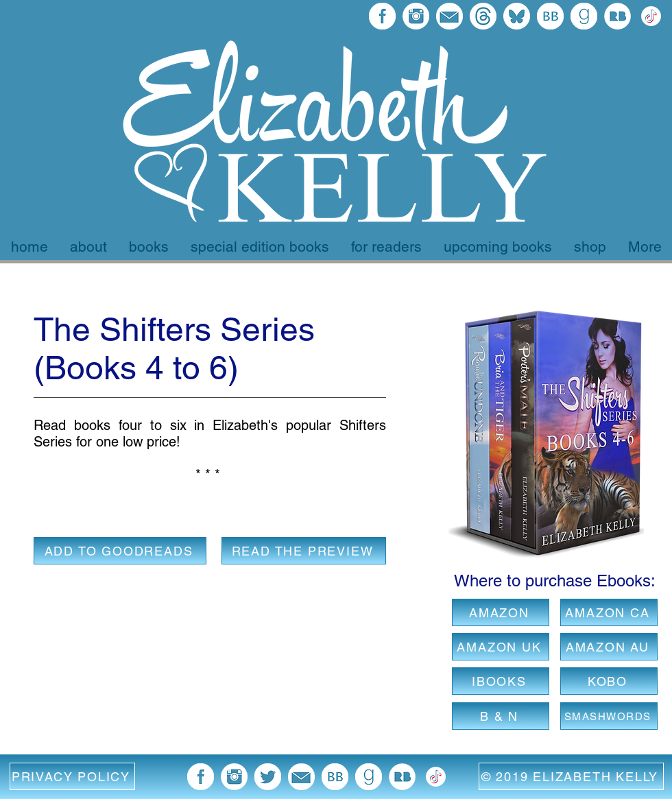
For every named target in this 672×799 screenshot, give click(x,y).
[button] (72, 776)
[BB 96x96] (550, 16)
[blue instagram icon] (416, 16)
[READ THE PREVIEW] (304, 551)
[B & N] (501, 716)
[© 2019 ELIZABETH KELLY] (571, 776)
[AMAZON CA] (609, 612)
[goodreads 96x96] (584, 16)
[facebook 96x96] (382, 16)
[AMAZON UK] (501, 647)
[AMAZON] (501, 612)
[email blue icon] (449, 16)
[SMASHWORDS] (609, 716)
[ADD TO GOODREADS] (120, 551)
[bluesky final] (517, 16)
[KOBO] (609, 681)
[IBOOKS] (501, 681)
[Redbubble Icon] (617, 16)
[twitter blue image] (268, 777)
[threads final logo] (483, 16)
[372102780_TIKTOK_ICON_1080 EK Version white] (651, 16)
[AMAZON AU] (609, 647)
